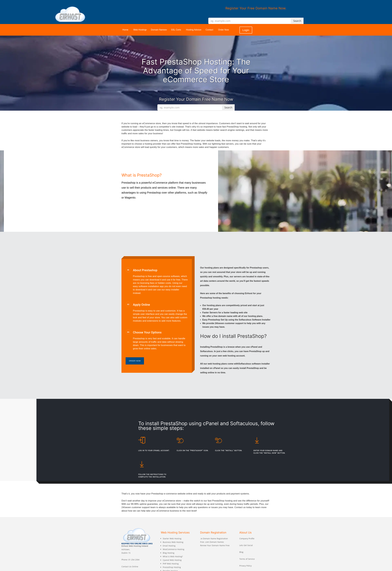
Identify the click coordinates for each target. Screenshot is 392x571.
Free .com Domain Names (212, 542)
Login (246, 30)
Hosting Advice (193, 30)
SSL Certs (176, 30)
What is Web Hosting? (173, 556)
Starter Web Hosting (172, 539)
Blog (241, 552)
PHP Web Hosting (171, 564)
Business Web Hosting (173, 542)
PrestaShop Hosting (172, 567)
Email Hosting (169, 546)
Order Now (224, 30)
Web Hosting (140, 30)
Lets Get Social (246, 545)
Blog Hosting (169, 553)
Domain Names (158, 30)
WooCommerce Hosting (174, 549)
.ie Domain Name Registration (214, 539)
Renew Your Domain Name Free (215, 545)
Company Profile (247, 539)
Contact (209, 30)
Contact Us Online (130, 567)
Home (125, 30)
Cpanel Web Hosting (172, 560)
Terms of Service (247, 559)
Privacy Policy (245, 566)
